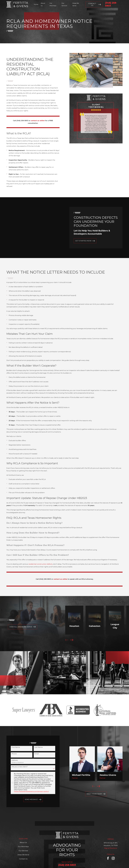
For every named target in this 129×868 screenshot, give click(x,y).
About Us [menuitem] (43, 4)
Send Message (31, 799)
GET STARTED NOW (85, 241)
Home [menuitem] (36, 4)
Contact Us (95, 4)
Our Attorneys (23, 847)
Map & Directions (111, 848)
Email (34, 754)
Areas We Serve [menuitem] (76, 4)
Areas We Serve (23, 855)
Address (12, 760)
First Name (13, 747)
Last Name (36, 747)
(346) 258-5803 (67, 865)
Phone (12, 754)
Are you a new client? (17, 767)
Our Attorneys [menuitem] (53, 4)
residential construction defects (41, 566)
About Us (23, 842)
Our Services (23, 851)
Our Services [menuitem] (64, 4)
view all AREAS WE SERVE (20, 627)
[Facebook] (108, 858)
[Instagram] (113, 858)
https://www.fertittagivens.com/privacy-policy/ (29, 791)
